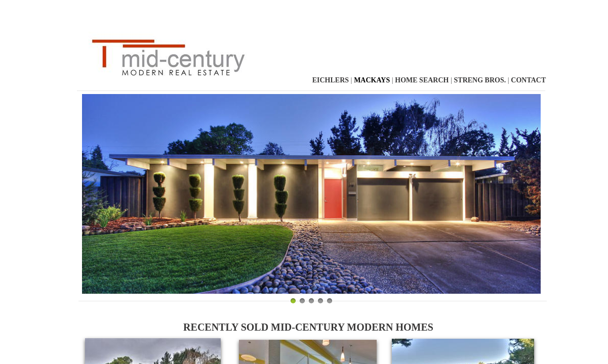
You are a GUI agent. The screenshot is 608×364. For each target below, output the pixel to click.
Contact (528, 80)
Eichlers (332, 80)
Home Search (422, 80)
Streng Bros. (480, 80)
